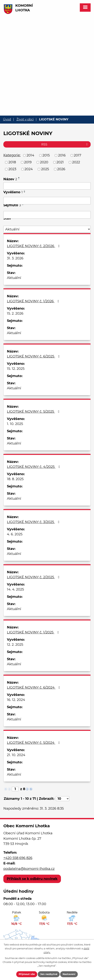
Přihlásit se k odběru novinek (32, 879)
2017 (78, 155)
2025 (45, 169)
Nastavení (69, 974)
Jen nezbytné (49, 974)
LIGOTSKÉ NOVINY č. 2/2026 (34, 246)
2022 (76, 162)
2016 (62, 155)
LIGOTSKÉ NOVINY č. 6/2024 (34, 688)
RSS (65, 144)
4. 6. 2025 (15, 534)
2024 (29, 169)
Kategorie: (12, 155)
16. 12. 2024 (16, 700)
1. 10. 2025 (15, 424)
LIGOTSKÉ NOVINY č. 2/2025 (34, 577)
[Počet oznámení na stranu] (63, 799)
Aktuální (14, 278)
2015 (46, 155)
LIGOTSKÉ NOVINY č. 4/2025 (34, 467)
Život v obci (25, 119)
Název (10, 179)
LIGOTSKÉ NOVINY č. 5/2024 (34, 743)
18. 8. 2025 (15, 479)
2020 (44, 162)
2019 (28, 162)
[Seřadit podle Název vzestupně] (19, 177)
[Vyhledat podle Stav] (47, 229)
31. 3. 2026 (15, 258)
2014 (30, 155)
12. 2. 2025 (15, 645)
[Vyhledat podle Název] (47, 186)
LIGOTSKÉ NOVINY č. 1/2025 (34, 632)
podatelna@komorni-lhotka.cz (29, 869)
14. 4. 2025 (15, 589)
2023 (12, 169)
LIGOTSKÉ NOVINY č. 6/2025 (34, 356)
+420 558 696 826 (18, 858)
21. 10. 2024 (16, 755)
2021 (60, 162)
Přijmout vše (27, 974)
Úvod (7, 119)
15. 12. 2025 (16, 369)
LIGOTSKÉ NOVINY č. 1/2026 (34, 301)
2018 (12, 162)
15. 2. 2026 (15, 313)
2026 (61, 169)
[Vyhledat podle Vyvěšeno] (47, 201)
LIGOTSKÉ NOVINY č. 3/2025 (34, 522)
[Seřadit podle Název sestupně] (19, 179)
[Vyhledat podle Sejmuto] (47, 215)
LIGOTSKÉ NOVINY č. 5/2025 (34, 412)
